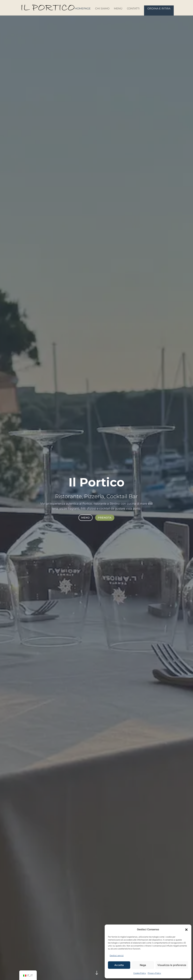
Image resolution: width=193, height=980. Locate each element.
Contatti (133, 9)
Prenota (105, 518)
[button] (186, 930)
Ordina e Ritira (159, 9)
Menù (118, 9)
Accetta (119, 965)
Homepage (83, 9)
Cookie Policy (140, 973)
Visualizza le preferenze (172, 965)
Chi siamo (102, 9)
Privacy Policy (154, 973)
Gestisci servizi (117, 955)
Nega (143, 965)
